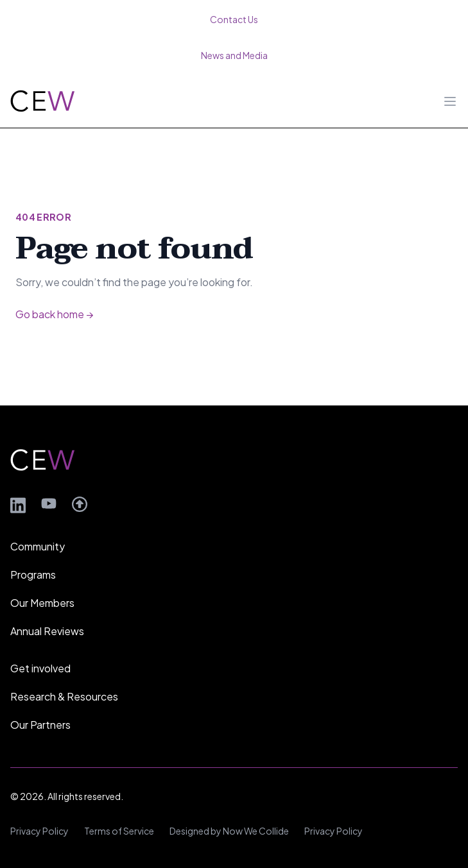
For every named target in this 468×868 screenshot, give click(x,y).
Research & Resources (64, 696)
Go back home (54, 314)
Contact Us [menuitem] (234, 19)
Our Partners (40, 725)
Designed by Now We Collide (229, 831)
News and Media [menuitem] (234, 55)
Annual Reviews (47, 631)
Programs (33, 574)
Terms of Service (119, 831)
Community (38, 546)
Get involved (40, 668)
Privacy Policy (39, 831)
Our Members (42, 603)
